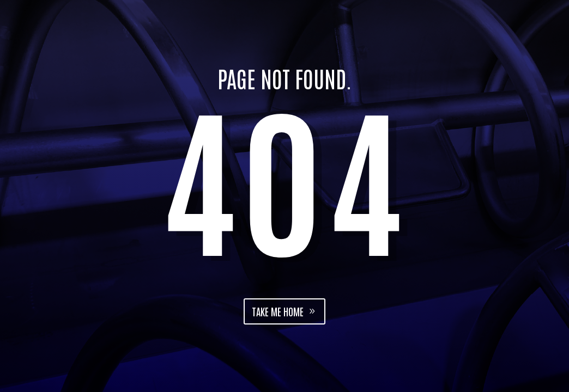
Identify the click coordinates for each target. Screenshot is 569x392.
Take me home (278, 311)
